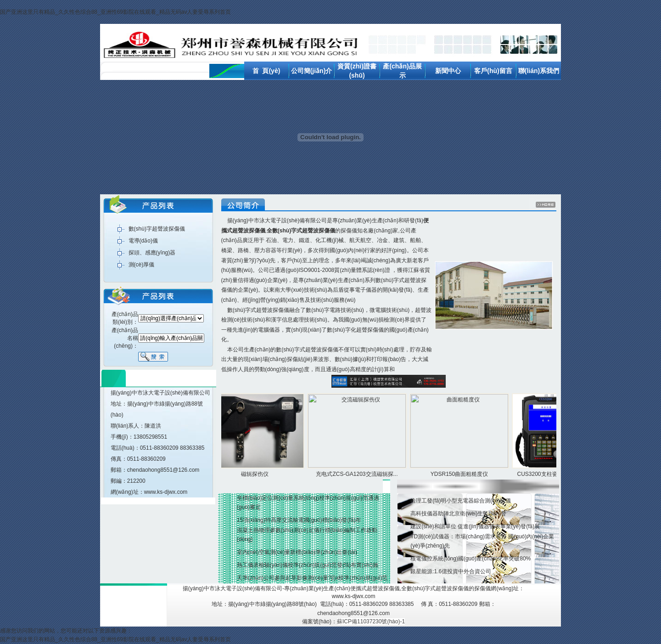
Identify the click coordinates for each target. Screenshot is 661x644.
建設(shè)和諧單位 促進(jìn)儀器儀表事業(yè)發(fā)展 (475, 526)
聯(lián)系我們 (539, 71)
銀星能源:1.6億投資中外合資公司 (451, 571)
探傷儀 (349, 231)
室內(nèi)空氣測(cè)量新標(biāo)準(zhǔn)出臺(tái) (297, 552)
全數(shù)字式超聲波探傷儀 (435, 588)
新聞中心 (448, 71)
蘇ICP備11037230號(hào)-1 (371, 621)
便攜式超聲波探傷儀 (375, 588)
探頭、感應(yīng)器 (152, 253)
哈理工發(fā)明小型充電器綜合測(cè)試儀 (461, 501)
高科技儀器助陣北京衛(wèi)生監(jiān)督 (458, 514)
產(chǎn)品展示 (389, 436)
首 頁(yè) (266, 71)
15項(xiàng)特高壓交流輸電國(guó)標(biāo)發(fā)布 (299, 520)
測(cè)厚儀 (142, 265)
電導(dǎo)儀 (143, 241)
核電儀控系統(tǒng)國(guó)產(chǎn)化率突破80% (471, 559)
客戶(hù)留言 (493, 71)
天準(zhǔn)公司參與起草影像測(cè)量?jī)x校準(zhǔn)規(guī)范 (312, 578)
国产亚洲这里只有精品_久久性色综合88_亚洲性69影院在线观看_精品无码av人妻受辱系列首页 (115, 12)
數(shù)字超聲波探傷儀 (157, 229)
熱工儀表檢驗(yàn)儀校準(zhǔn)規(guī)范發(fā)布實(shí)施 (308, 565)
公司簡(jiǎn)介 (312, 71)
